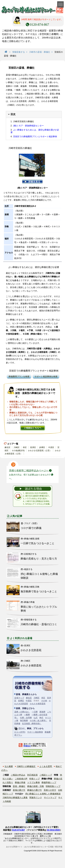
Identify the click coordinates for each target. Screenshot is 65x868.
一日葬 (35, 712)
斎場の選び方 (19, 790)
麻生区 (7, 447)
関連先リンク (36, 798)
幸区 (25, 447)
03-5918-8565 (53, 830)
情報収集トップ (53, 786)
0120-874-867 (18, 830)
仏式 (36, 718)
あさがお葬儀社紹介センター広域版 (39, 847)
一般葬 (27, 715)
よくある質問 (46, 766)
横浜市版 (59, 847)
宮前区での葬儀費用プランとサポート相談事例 (35, 137)
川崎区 (17, 447)
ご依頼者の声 (21, 779)
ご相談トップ (46, 775)
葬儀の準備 (20, 783)
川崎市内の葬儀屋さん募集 (15, 798)
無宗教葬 (24, 720)
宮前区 (36, 701)
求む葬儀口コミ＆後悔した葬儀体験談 (43, 794)
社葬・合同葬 (26, 718)
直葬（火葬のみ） (22, 712)
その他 (44, 701)
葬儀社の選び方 (35, 790)
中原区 (51, 447)
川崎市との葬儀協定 (26, 766)
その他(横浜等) (18, 450)
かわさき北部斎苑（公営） (40, 450)
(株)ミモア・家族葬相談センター (28, 126)
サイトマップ (50, 798)
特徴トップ (35, 779)
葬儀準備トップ (49, 783)
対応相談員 (32, 775)
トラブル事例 (33, 783)
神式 (41, 718)
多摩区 (42, 447)
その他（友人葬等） (38, 720)
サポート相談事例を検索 (46, 377)
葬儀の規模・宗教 (36, 786)
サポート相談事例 (35, 732)
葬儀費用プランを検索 (19, 377)
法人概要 (9, 766)
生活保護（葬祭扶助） (32, 724)
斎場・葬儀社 (19, 786)
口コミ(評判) (20, 732)
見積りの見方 (50, 790)
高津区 (33, 447)
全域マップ (19, 698)
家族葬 (42, 712)
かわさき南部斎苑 (38, 704)
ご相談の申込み (18, 775)
